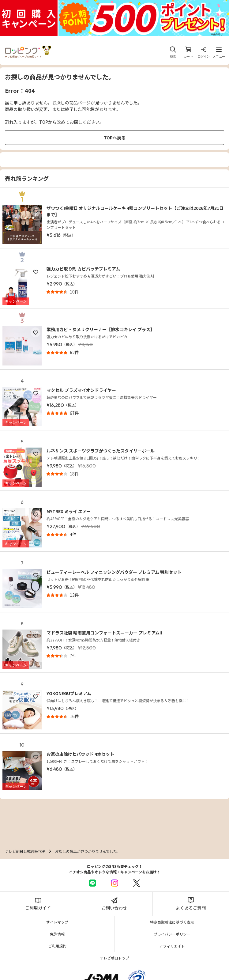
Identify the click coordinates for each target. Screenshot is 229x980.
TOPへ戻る (115, 138)
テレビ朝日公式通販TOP (25, 851)
